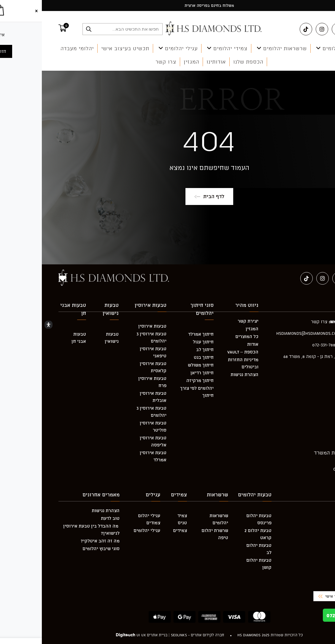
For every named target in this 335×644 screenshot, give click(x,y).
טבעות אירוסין (111, 326)
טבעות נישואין (70, 338)
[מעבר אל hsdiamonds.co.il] (172, 29)
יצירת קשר (206, 321)
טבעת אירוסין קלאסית (111, 367)
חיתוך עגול (161, 342)
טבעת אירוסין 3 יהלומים (110, 337)
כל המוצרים (205, 336)
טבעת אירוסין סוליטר (111, 426)
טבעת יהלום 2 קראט (216, 534)
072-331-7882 (305, 615)
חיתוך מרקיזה (158, 380)
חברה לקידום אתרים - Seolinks (156, 635)
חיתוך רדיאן (160, 373)
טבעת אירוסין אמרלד (111, 456)
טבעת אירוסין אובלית (111, 397)
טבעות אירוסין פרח (111, 382)
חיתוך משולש (159, 365)
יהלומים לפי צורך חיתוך (155, 392)
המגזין (210, 329)
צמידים (138, 530)
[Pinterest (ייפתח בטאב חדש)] (296, 29)
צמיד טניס (140, 519)
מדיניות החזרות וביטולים (201, 363)
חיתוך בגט (162, 357)
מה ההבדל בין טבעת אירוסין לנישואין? (50, 529)
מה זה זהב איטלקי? (58, 541)
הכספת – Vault (201, 352)
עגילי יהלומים (105, 530)
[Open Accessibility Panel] (7, 325)
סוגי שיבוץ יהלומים (59, 548)
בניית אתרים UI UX (110, 635)
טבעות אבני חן (37, 338)
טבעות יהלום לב (217, 549)
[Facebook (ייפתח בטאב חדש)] (312, 29)
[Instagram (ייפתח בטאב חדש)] (280, 29)
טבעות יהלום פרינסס (217, 519)
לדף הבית (167, 196)
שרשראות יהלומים (177, 519)
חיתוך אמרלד (159, 334)
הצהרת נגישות (203, 374)
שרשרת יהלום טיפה (173, 534)
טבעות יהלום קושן (217, 564)
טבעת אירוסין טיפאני (111, 352)
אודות (211, 344)
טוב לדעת (68, 518)
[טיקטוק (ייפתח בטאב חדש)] (264, 29)
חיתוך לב (163, 349)
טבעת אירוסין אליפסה (111, 441)
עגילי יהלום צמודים (107, 519)
